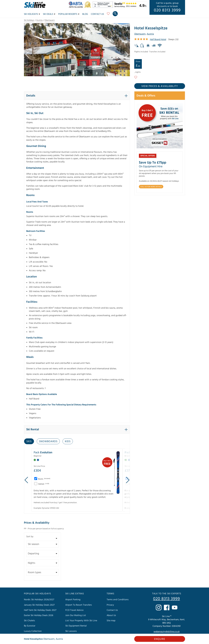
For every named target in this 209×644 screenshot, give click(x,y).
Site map (111, 621)
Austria (39, 20)
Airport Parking (73, 600)
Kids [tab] (68, 441)
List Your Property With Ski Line (81, 621)
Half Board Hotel (158, 39)
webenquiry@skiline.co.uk (167, 632)
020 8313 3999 (167, 10)
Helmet (43, 484)
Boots (44, 479)
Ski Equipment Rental (76, 626)
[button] (77, 96)
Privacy (110, 605)
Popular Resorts (69, 14)
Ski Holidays (32, 14)
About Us (111, 615)
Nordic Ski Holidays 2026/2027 (39, 600)
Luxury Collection (33, 631)
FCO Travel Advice (74, 610)
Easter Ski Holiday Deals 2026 (39, 615)
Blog (85, 14)
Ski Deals (49, 14)
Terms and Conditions (118, 600)
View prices (160, 86)
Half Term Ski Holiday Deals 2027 (40, 610)
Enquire (160, 639)
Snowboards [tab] (48, 441)
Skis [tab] (29, 441)
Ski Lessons (71, 631)
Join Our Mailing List (76, 615)
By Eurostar (30, 626)
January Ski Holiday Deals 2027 (39, 605)
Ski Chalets (29, 621)
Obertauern (50, 20)
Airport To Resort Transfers (79, 605)
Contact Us (97, 14)
